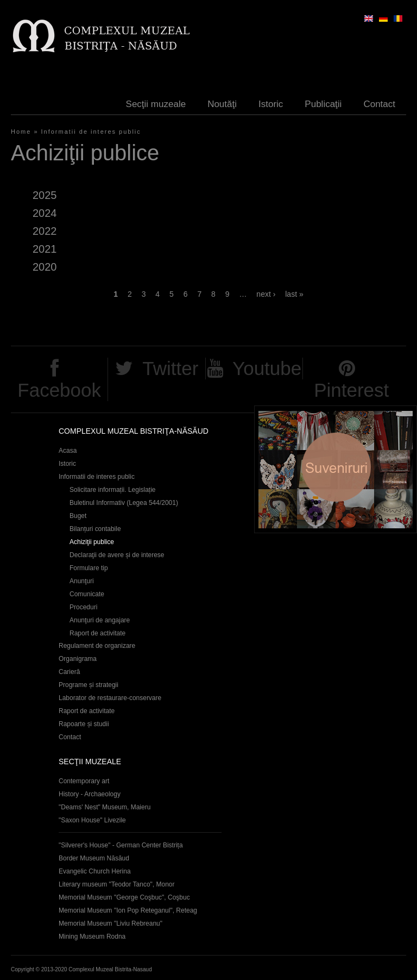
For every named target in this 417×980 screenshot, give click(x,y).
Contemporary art (84, 781)
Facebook (59, 390)
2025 (45, 195)
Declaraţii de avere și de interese (117, 555)
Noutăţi (222, 104)
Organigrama (78, 659)
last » (294, 294)
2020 (45, 267)
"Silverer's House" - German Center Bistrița (121, 845)
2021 (45, 249)
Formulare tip (89, 568)
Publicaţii (323, 104)
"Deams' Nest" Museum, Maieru (105, 807)
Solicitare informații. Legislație (113, 490)
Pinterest (351, 390)
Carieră (69, 672)
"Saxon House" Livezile (92, 820)
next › (266, 294)
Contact (379, 104)
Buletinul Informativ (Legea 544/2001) (124, 503)
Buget (78, 516)
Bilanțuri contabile (95, 529)
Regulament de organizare (97, 646)
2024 (45, 213)
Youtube (267, 368)
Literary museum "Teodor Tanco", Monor (116, 884)
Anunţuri (82, 581)
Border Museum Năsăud (94, 858)
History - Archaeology (90, 794)
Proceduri (83, 607)
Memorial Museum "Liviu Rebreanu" (110, 923)
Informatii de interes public (91, 132)
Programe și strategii (89, 685)
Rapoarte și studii (84, 724)
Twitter (170, 368)
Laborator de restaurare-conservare (110, 698)
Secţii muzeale (156, 104)
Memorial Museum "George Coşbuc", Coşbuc (124, 897)
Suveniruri (336, 469)
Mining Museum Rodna (92, 937)
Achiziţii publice (92, 542)
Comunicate (87, 594)
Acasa (68, 451)
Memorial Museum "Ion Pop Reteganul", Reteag (128, 910)
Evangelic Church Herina (95, 871)
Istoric (271, 104)
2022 (45, 231)
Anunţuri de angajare (100, 620)
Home (21, 132)
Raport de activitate (97, 633)
